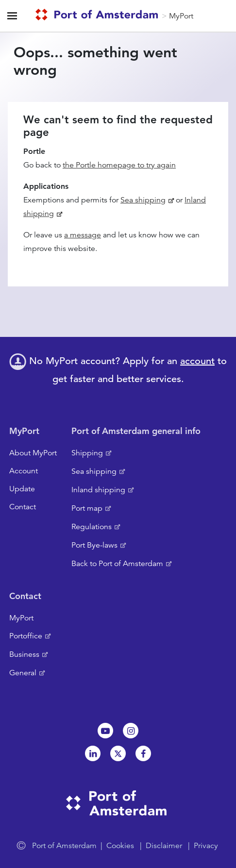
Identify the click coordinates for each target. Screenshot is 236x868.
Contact (23, 507)
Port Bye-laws (94, 545)
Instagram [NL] (131, 731)
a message (83, 235)
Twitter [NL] (118, 753)
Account (24, 471)
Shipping (87, 453)
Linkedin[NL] (93, 753)
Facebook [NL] (143, 753)
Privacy (206, 846)
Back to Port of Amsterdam (117, 564)
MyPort (181, 16)
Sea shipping (143, 200)
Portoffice (26, 636)
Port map (87, 508)
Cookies (120, 846)
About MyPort (33, 453)
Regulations (92, 527)
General (23, 673)
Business (24, 654)
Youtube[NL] (105, 731)
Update (22, 489)
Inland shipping (98, 490)
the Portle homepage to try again (119, 165)
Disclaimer (164, 846)
